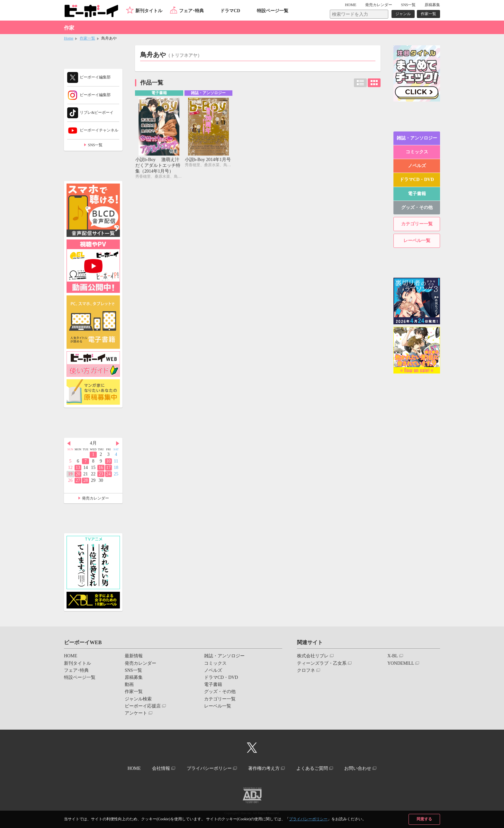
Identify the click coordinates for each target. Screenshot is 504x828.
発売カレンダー (95, 498)
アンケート (136, 713)
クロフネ (306, 670)
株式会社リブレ (313, 656)
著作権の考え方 (264, 768)
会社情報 (161, 768)
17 (108, 468)
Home (69, 38)
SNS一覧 (408, 5)
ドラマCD (230, 11)
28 (85, 480)
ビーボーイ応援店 (143, 706)
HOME (351, 5)
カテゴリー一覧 (417, 224)
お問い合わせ (358, 768)
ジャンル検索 (138, 699)
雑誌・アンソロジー (417, 138)
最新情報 (134, 656)
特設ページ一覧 (273, 11)
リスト (360, 83)
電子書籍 (417, 194)
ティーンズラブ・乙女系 (322, 663)
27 (78, 480)
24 (108, 474)
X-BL (393, 656)
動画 (129, 684)
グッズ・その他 (417, 207)
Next (118, 444)
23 (101, 474)
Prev (69, 444)
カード (374, 83)
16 (101, 468)
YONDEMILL (401, 663)
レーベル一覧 (417, 241)
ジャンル (403, 14)
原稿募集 (432, 5)
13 (78, 468)
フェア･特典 (191, 11)
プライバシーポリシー (308, 819)
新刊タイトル (149, 11)
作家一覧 (428, 14)
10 (108, 461)
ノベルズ (417, 166)
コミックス (417, 152)
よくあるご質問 (312, 768)
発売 (379, 5)
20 (78, 474)
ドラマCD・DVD (417, 180)
